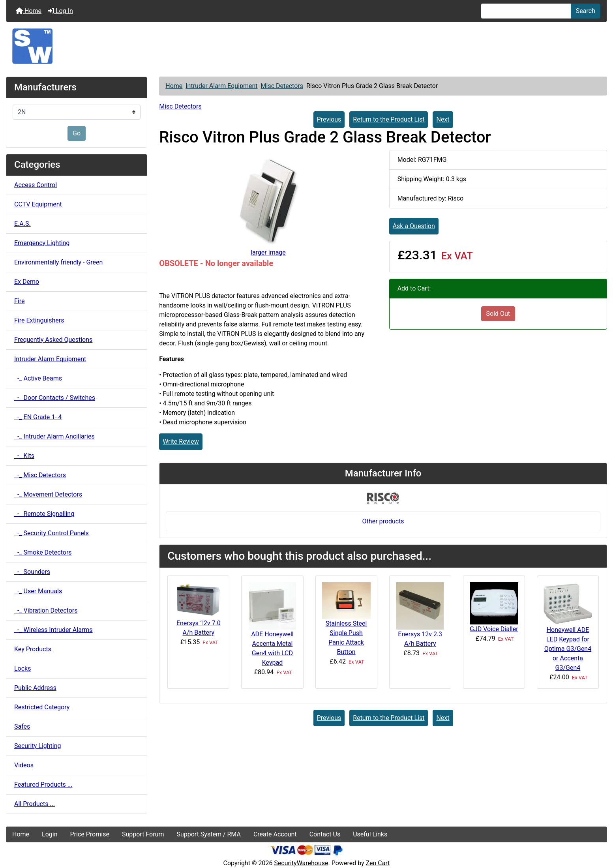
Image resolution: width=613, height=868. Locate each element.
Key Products (33, 649)
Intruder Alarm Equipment (221, 86)
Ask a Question (414, 226)
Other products (383, 521)
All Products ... (35, 804)
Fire (20, 301)
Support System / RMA (208, 834)
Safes (22, 726)
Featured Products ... (43, 785)
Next (443, 119)
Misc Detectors (282, 86)
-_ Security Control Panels (52, 533)
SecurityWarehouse (301, 863)
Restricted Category (42, 707)
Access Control (36, 185)
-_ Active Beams (38, 378)
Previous (329, 119)
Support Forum (143, 834)
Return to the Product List (389, 119)
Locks (22, 668)
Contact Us (325, 834)
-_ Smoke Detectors (43, 552)
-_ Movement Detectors (48, 494)
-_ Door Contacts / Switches (55, 398)
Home (29, 11)
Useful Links (370, 834)
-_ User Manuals (38, 591)
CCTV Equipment (38, 204)
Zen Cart (378, 863)
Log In (60, 11)
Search (586, 11)
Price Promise (90, 834)
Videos (24, 765)
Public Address (35, 688)
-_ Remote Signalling (44, 514)
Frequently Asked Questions (53, 340)
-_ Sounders (32, 572)
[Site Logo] (306, 46)
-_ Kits (24, 456)
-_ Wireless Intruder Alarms (53, 630)
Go (77, 133)
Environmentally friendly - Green (58, 262)
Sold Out (498, 314)
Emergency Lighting (42, 243)
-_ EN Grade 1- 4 (38, 417)
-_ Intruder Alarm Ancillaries (54, 436)
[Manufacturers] (77, 112)
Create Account (275, 834)
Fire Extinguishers (39, 320)
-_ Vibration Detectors (46, 610)
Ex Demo (27, 282)
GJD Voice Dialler (494, 629)
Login (50, 834)
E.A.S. (22, 224)
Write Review (181, 441)
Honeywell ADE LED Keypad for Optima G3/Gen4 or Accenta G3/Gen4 (568, 649)
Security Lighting (38, 746)
